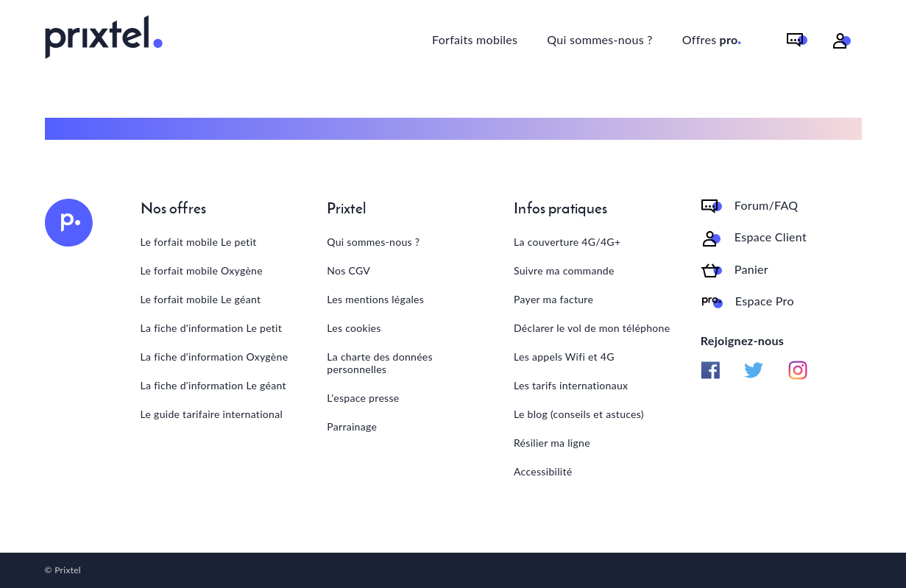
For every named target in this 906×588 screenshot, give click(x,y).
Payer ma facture (553, 299)
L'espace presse (363, 398)
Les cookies (354, 328)
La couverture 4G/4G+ (567, 242)
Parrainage (352, 426)
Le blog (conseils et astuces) (579, 414)
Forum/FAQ (767, 205)
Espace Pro (765, 301)
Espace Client (771, 237)
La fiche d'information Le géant (213, 385)
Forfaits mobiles (475, 39)
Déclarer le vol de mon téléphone (592, 328)
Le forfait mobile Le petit (199, 242)
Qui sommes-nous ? (599, 39)
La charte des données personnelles (380, 363)
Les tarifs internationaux (571, 385)
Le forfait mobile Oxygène (202, 270)
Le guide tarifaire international (212, 414)
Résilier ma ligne (552, 443)
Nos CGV (348, 270)
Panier (751, 269)
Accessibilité (543, 471)
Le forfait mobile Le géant (201, 299)
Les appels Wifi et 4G (564, 357)
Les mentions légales (375, 299)
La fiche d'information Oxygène (215, 357)
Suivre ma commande (564, 270)
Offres (712, 37)
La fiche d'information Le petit (212, 328)
